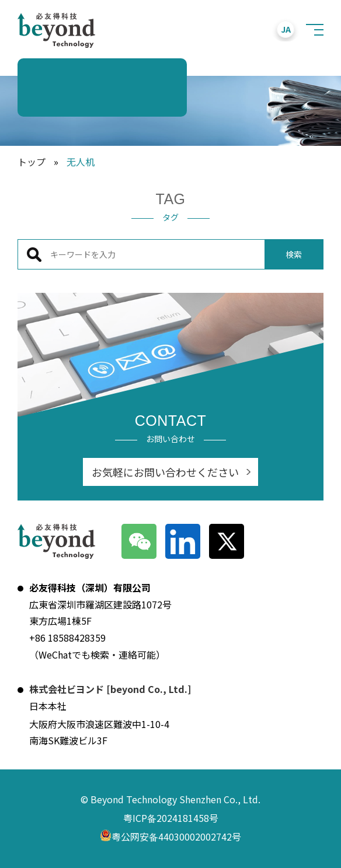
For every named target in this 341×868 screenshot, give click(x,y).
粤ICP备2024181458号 (171, 818)
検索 (294, 254)
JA (286, 29)
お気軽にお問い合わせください (165, 472)
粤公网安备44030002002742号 (170, 837)
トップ (32, 162)
